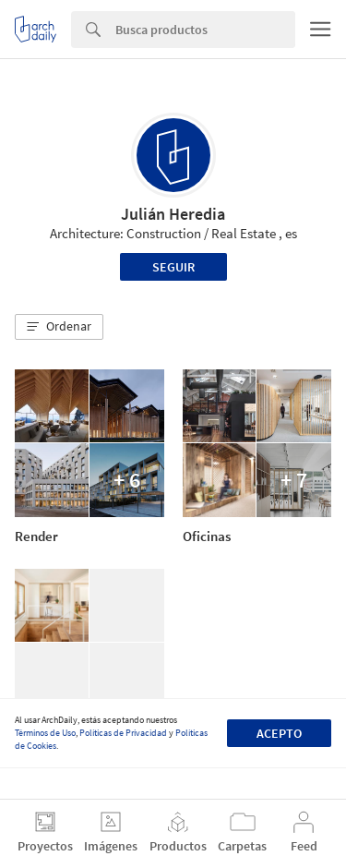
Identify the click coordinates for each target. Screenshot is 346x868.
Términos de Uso (45, 733)
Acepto (279, 733)
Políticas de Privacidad (123, 733)
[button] (59, 327)
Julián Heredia (173, 214)
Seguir (173, 267)
